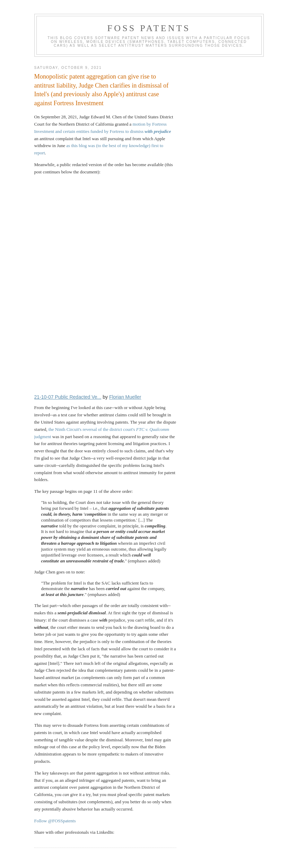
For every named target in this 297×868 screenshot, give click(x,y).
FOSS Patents (149, 28)
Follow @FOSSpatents (55, 821)
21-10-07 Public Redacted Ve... (68, 397)
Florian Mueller (125, 397)
